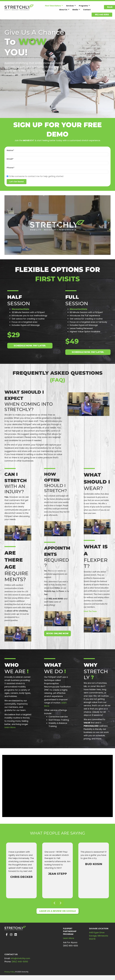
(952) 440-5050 (20, 962)
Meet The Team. (90, 612)
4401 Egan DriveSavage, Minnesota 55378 (99, 936)
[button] (62, 6)
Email (10, 159)
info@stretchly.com (20, 959)
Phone (10, 168)
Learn (66, 939)
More (71, 939)
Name (10, 150)
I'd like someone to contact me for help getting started (36, 176)
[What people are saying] (57, 869)
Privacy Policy (10, 972)
